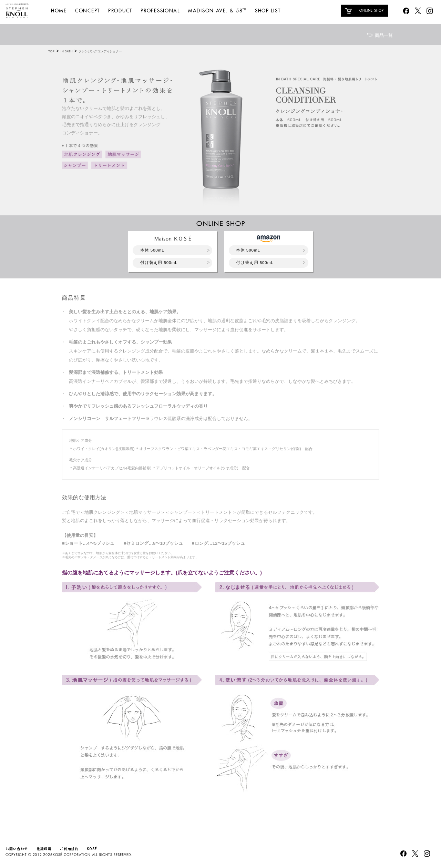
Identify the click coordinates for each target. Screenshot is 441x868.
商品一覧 (384, 35)
